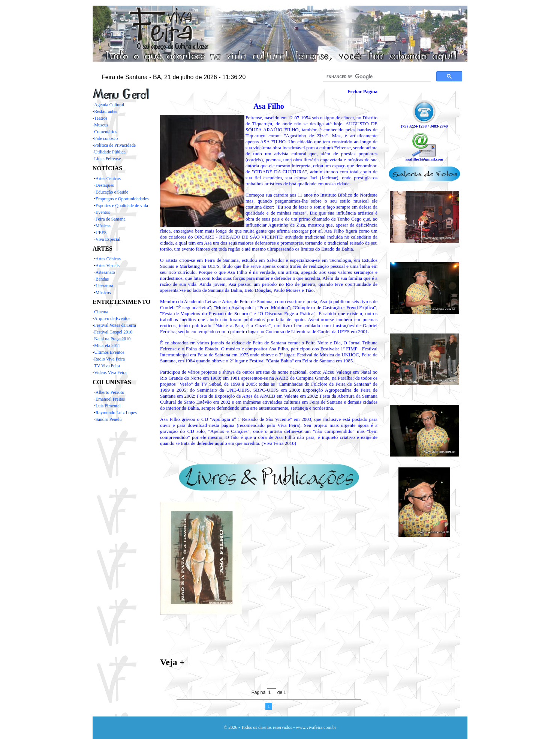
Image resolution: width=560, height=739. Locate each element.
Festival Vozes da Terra (115, 325)
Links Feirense (107, 159)
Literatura (104, 286)
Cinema (101, 312)
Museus (101, 125)
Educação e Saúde (112, 192)
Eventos (103, 212)
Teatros (101, 118)
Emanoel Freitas (110, 399)
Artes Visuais (108, 266)
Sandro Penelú (109, 419)
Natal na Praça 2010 (112, 339)
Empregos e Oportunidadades (122, 199)
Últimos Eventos (109, 352)
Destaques (105, 185)
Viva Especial (108, 239)
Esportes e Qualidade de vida (122, 206)
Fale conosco (106, 138)
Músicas (103, 226)
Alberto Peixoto (110, 392)
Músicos (103, 293)
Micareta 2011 (107, 345)
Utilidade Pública (110, 152)
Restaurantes (106, 111)
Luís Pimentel (108, 406)
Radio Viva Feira (109, 359)
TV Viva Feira (107, 366)
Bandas (102, 279)
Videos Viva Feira (110, 373)
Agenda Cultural (109, 105)
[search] (376, 77)
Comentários (106, 132)
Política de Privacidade (115, 145)
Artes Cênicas (108, 179)
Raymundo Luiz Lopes (116, 413)
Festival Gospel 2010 (113, 332)
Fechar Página (362, 91)
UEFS (101, 233)
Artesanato (105, 272)
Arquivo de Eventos (112, 318)
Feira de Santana (111, 219)
